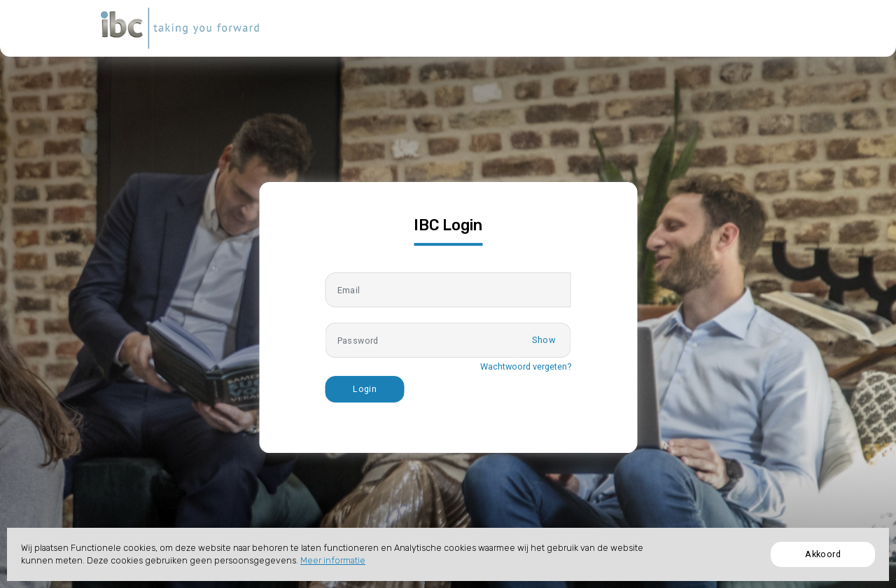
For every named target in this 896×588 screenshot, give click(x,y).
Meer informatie (333, 560)
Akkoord (823, 554)
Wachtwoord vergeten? (526, 366)
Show (544, 340)
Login (365, 389)
